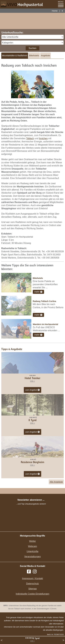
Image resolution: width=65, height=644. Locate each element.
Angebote (45, 55)
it (62, 11)
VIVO (25, 4)
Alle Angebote (56, 482)
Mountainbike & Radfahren (15, 55)
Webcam (33, 546)
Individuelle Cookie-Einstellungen (32, 594)
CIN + (32, 641)
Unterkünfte (33, 551)
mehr (37, 292)
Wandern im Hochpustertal (45, 324)
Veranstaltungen (32, 557)
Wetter (33, 541)
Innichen (43, 138)
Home (55, 11)
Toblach (30, 138)
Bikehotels (34, 55)
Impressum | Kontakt (32, 578)
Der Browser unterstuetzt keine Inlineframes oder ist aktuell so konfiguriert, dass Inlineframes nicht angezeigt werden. (31, 524)
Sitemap (33, 589)
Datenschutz (33, 584)
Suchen (32, 48)
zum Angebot (33, 390)
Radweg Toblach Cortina (44, 301)
